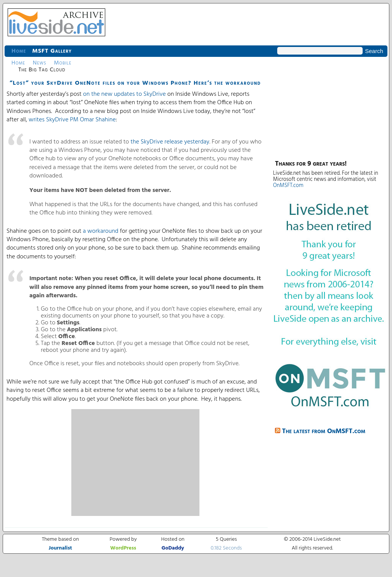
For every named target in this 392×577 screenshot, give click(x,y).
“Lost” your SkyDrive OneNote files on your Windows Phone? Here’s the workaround (135, 83)
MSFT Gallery (52, 51)
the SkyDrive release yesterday (170, 142)
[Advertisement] (135, 463)
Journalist (60, 548)
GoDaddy (173, 548)
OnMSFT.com (288, 186)
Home (19, 51)
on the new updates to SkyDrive (125, 94)
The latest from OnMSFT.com (324, 431)
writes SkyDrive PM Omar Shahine (72, 120)
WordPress (123, 548)
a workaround (100, 231)
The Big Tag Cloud (42, 70)
